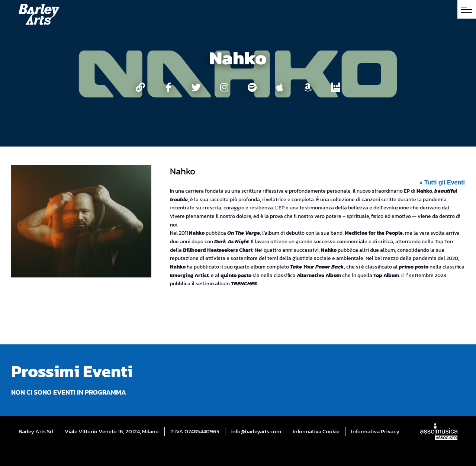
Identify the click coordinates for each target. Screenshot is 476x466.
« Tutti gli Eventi (442, 182)
